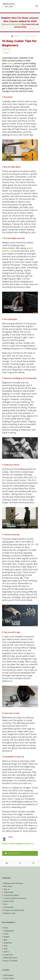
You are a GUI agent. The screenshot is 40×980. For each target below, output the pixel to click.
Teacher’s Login (10, 913)
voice (10, 63)
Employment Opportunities (14, 910)
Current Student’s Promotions (15, 898)
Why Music (8, 886)
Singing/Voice (9, 931)
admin (15, 36)
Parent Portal (9, 901)
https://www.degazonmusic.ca (18, 843)
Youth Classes (9, 978)
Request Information (11, 24)
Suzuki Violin (8, 955)
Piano (6, 928)
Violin (6, 949)
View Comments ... (13, 853)
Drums (6, 952)
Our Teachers (9, 907)
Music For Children (11, 961)
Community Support (11, 895)
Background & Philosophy (13, 883)
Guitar (6, 934)
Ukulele (7, 937)
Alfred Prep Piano (10, 958)
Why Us (7, 889)
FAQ (5, 904)
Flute (6, 946)
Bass (5, 940)
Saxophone (8, 943)
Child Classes (8, 975)
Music (6, 53)
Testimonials (8, 892)
